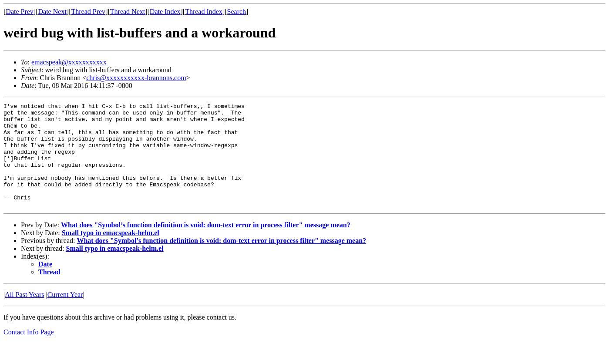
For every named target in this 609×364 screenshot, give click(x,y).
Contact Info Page (29, 353)
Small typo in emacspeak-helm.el (111, 254)
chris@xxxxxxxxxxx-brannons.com (136, 78)
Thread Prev (88, 12)
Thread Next (128, 12)
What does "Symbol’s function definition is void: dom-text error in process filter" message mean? (206, 246)
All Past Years (24, 315)
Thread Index (204, 12)
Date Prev (20, 12)
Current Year (65, 315)
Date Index (165, 12)
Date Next (52, 12)
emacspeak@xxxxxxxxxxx (69, 62)
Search (237, 12)
